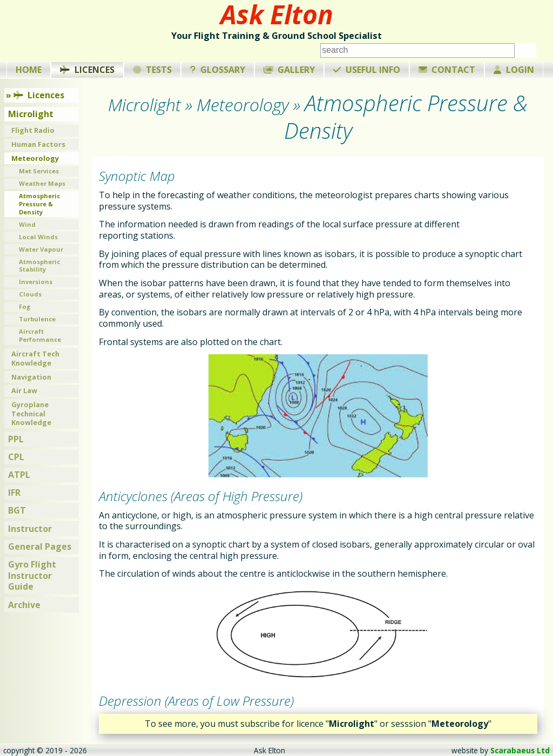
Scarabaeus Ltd (520, 750)
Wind (27, 224)
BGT (17, 510)
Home (29, 70)
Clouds (30, 294)
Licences (87, 70)
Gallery (289, 70)
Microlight (31, 114)
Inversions (36, 282)
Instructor (30, 529)
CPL (16, 457)
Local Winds (38, 237)
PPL (16, 439)
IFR (14, 492)
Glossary (218, 70)
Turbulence (37, 319)
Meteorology (35, 158)
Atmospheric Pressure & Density (39, 204)
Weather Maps (42, 183)
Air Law (24, 390)
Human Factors (38, 144)
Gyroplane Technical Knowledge (31, 413)
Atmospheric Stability (39, 266)
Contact (447, 70)
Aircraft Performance (40, 335)
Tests (153, 70)
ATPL (19, 475)
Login (514, 70)
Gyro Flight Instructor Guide (32, 576)
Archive (24, 605)
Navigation (31, 377)
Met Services (39, 171)
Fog (25, 306)
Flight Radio (33, 130)
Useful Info (367, 70)
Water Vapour (41, 249)
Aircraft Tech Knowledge (35, 358)
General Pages (40, 546)
